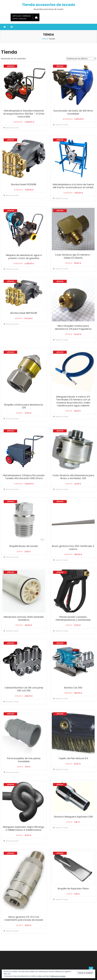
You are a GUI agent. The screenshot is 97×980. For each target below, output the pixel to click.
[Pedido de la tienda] (81, 59)
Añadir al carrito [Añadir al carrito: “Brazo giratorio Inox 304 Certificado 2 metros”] (62, 560)
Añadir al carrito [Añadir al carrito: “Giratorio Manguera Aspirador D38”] (62, 828)
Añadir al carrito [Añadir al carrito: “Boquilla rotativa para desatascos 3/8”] (12, 419)
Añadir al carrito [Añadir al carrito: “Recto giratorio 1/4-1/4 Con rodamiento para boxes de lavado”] (12, 931)
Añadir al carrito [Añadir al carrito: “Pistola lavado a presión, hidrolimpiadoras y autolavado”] (62, 631)
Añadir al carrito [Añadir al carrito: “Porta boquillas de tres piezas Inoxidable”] (12, 772)
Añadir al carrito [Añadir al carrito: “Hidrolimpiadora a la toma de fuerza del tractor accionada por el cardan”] (62, 198)
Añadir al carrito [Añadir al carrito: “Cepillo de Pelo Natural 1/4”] (62, 769)
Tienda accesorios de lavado (49, 5)
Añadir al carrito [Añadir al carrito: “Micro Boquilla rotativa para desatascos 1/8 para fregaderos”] (62, 340)
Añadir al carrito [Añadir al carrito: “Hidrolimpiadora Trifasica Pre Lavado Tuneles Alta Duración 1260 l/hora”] (12, 489)
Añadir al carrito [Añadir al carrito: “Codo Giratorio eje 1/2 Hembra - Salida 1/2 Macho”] (62, 269)
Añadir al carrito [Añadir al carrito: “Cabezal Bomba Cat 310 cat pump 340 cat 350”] (12, 702)
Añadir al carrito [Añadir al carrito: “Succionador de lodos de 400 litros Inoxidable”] (62, 125)
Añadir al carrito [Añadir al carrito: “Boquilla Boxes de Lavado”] (12, 557)
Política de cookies (58, 976)
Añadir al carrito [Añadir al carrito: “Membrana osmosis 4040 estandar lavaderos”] (12, 631)
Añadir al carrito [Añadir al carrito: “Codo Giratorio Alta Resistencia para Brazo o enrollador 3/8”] (62, 489)
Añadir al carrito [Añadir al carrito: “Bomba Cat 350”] (62, 699)
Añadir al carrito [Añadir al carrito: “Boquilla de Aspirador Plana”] (62, 900)
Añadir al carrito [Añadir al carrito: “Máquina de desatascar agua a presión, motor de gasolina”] (12, 269)
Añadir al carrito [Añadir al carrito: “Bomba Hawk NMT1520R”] (12, 324)
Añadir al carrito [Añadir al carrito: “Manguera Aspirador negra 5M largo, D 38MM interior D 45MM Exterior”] (12, 841)
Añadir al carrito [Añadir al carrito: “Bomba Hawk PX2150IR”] (12, 195)
